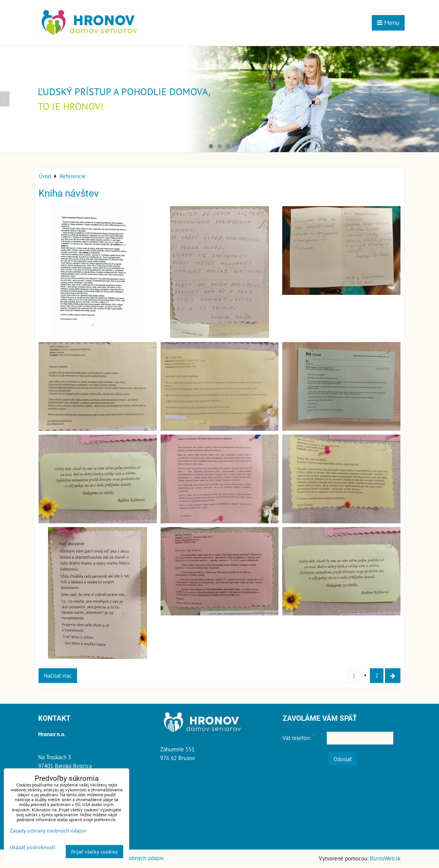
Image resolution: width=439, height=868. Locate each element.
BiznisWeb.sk (385, 858)
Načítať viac (58, 675)
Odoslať (343, 759)
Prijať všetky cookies (94, 852)
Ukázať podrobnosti (33, 847)
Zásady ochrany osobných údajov (48, 830)
